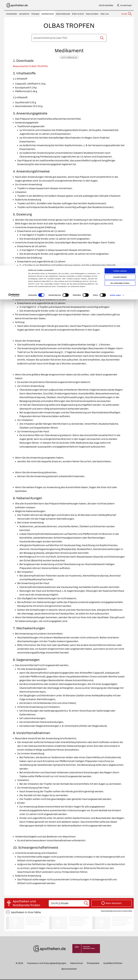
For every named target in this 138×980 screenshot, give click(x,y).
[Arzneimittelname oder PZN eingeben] (69, 38)
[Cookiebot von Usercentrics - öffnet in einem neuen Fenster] (14, 30)
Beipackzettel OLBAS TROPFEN (30, 67)
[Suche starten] (102, 38)
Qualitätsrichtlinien (113, 964)
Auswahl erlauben (120, 11)
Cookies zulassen (120, 5)
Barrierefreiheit (69, 970)
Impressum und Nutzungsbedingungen (47, 964)
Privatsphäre (93, 964)
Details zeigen (115, 29)
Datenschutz (77, 964)
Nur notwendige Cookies (120, 17)
